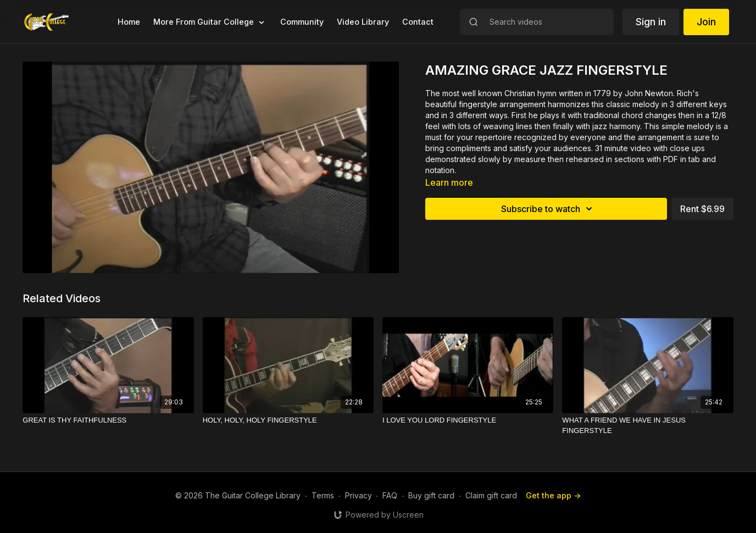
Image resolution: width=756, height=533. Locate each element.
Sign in (651, 22)
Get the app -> (553, 495)
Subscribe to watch (548, 209)
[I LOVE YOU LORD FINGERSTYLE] (468, 420)
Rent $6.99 (702, 209)
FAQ (390, 495)
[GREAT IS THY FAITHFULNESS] (108, 420)
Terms (323, 495)
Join (706, 22)
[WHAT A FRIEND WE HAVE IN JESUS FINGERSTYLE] (647, 426)
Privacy (358, 495)
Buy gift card (431, 495)
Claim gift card (491, 495)
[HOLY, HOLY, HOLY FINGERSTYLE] (288, 420)
